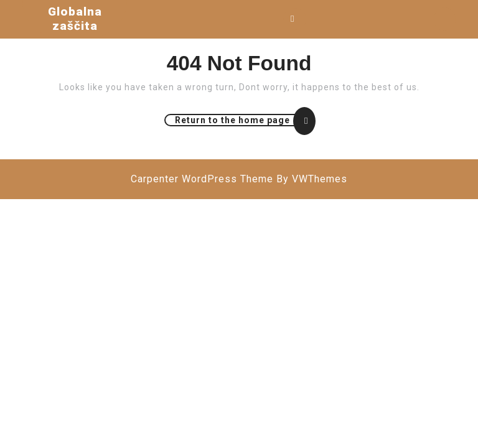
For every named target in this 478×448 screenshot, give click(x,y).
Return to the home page (244, 120)
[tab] (295, 19)
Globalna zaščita (75, 19)
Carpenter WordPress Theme (202, 179)
